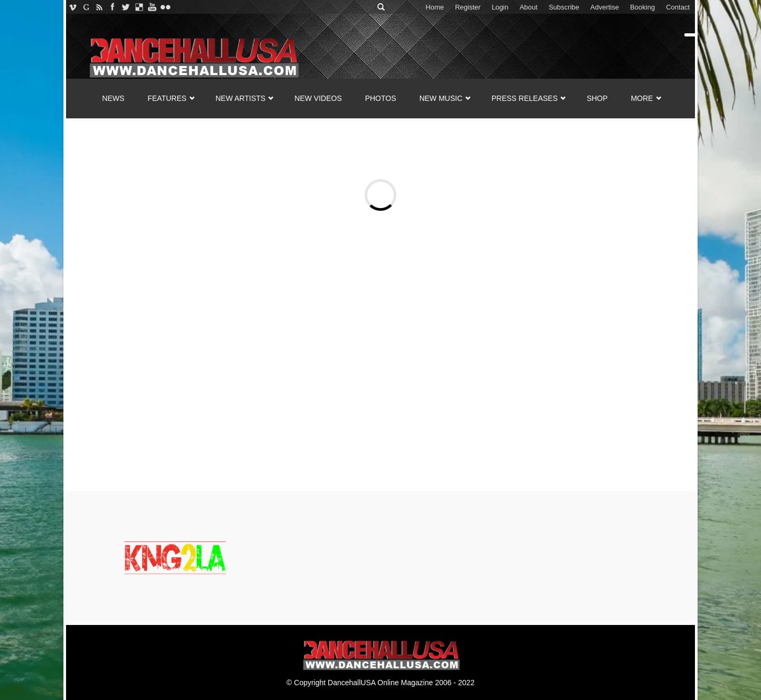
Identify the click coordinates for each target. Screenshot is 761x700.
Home (435, 7)
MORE (642, 98)
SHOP (597, 98)
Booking (642, 7)
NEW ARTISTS (241, 98)
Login (500, 7)
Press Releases (525, 98)
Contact (678, 7)
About (528, 7)
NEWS (113, 98)
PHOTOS (381, 98)
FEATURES (167, 98)
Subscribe (564, 7)
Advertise (605, 7)
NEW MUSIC (441, 98)
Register (468, 7)
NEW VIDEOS (318, 98)
